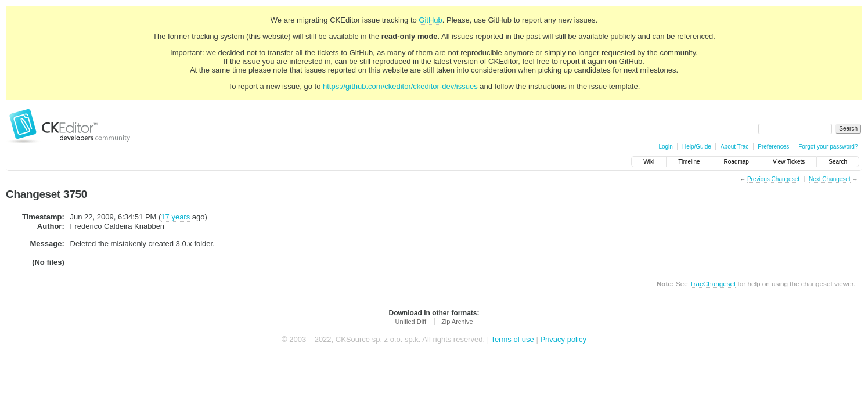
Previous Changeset (773, 179)
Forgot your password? (828, 147)
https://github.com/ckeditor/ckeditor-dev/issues (400, 86)
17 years (175, 217)
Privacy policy (563, 339)
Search (838, 162)
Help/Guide (697, 147)
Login (665, 147)
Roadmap (736, 162)
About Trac (734, 147)
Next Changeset (830, 179)
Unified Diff (410, 322)
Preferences (773, 147)
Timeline (689, 162)
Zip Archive (457, 322)
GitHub (430, 20)
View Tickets (789, 162)
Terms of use (512, 339)
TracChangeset (713, 284)
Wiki (649, 162)
